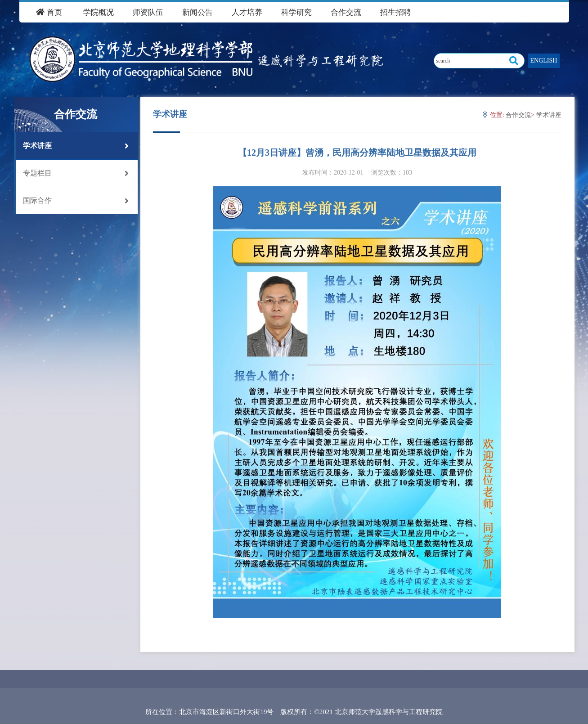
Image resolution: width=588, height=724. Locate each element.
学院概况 (99, 12)
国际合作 (76, 201)
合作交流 (346, 12)
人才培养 (247, 12)
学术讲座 (76, 146)
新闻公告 (197, 12)
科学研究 (296, 12)
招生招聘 (395, 12)
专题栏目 (76, 173)
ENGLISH (544, 61)
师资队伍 (148, 12)
